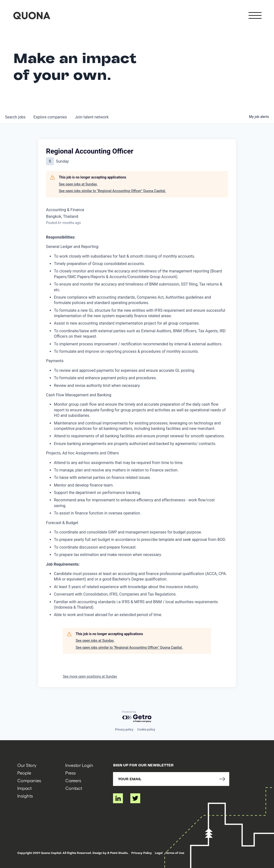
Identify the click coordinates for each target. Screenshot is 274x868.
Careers (73, 780)
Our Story (27, 765)
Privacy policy (124, 730)
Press (70, 773)
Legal (159, 853)
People (24, 773)
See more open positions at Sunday (90, 676)
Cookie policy (146, 730)
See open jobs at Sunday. (78, 184)
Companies (29, 780)
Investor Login (79, 765)
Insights (25, 796)
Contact (74, 788)
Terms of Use (175, 853)
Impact (24, 788)
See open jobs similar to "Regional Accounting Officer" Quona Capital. (112, 191)
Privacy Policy (142, 853)
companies (50, 117)
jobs (15, 117)
